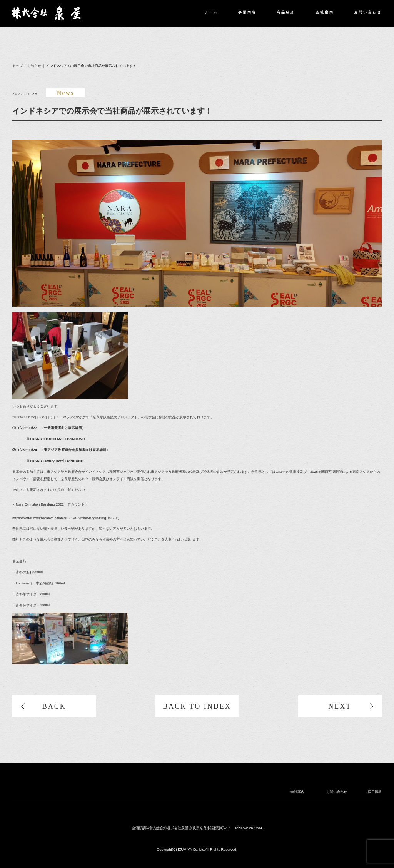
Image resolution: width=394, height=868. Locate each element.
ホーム (211, 12)
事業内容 (247, 12)
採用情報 (375, 792)
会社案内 (325, 12)
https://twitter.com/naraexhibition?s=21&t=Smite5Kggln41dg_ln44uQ (66, 518)
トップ (18, 66)
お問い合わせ (368, 12)
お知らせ (34, 66)
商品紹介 (286, 12)
